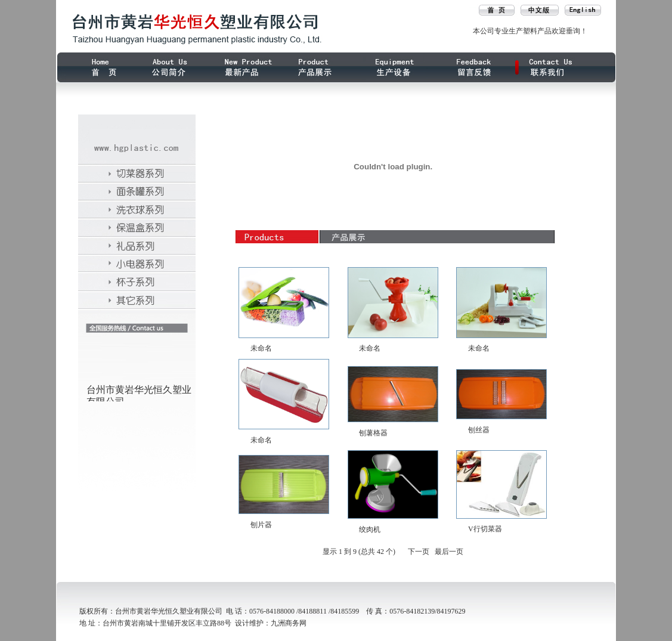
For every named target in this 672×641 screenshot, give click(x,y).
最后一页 (449, 552)
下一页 (419, 552)
